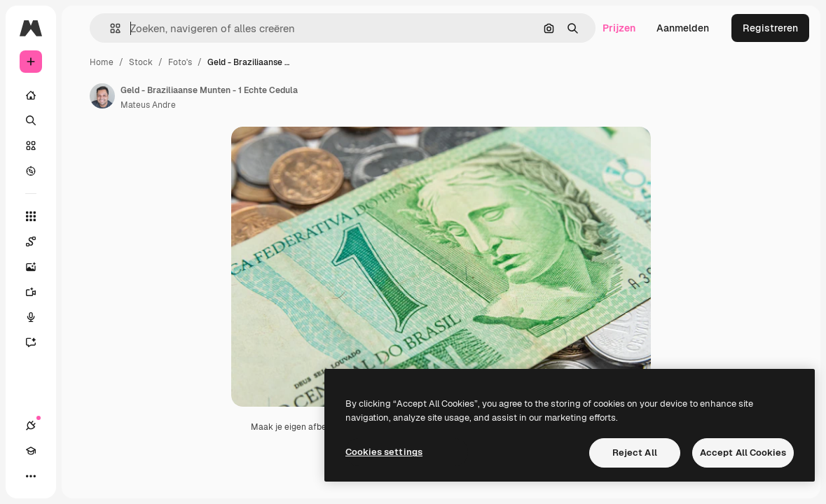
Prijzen (619, 28)
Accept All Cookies (743, 453)
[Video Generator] (38, 292)
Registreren (770, 28)
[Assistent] (38, 342)
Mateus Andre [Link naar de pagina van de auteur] (148, 105)
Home (102, 62)
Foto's (180, 62)
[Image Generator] (38, 267)
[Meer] (31, 476)
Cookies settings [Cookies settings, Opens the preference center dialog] (384, 452)
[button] (110, 28)
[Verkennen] (31, 171)
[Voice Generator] (38, 317)
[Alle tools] (31, 216)
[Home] (31, 95)
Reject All (635, 453)
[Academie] (31, 451)
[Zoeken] (31, 120)
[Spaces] (38, 241)
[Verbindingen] (31, 426)
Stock (141, 62)
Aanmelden (683, 28)
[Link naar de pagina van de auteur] (102, 96)
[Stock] (31, 146)
